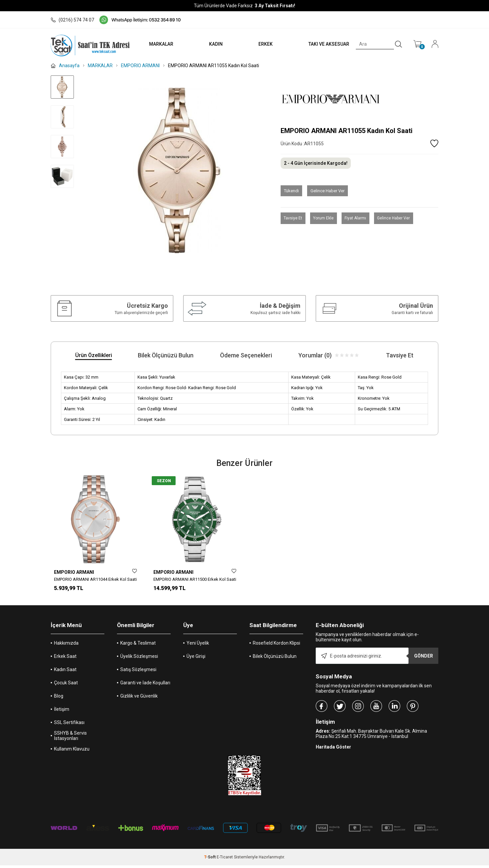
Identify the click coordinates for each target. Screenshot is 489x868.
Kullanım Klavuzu (72, 752)
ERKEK (262, 44)
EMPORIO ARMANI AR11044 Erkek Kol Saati (95, 579)
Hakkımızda (66, 646)
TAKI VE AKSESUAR (327, 44)
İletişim (62, 712)
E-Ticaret (225, 860)
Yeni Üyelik (198, 646)
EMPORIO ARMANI (74, 572)
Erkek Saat (65, 659)
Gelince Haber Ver (327, 191)
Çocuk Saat (66, 685)
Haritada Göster (333, 750)
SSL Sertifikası (69, 725)
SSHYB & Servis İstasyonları (70, 738)
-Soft (210, 860)
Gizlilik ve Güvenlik (139, 699)
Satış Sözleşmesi (138, 672)
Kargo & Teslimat (138, 646)
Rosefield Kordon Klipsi (276, 646)
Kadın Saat (65, 672)
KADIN (210, 44)
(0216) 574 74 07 (72, 20)
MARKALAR (154, 44)
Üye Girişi (196, 659)
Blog (59, 699)
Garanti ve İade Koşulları (145, 685)
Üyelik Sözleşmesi (139, 659)
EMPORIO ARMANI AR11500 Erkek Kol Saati (195, 579)
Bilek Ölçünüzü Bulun (275, 659)
